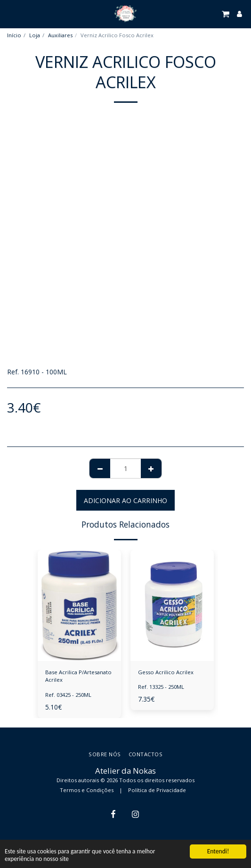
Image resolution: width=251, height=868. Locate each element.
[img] (79, 605)
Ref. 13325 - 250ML (161, 687)
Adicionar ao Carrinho (125, 500)
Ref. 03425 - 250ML (68, 695)
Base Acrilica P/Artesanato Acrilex (78, 676)
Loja (35, 35)
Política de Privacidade (157, 790)
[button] (10, 13)
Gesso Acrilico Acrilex (166, 672)
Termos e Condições (87, 790)
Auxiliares (60, 35)
